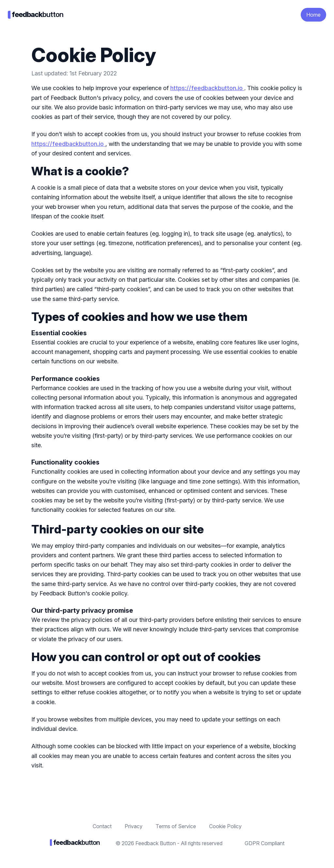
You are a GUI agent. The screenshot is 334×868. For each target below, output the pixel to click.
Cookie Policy (225, 826)
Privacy (134, 826)
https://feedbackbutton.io (207, 88)
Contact (102, 826)
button (36, 15)
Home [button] (313, 15)
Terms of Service (176, 826)
